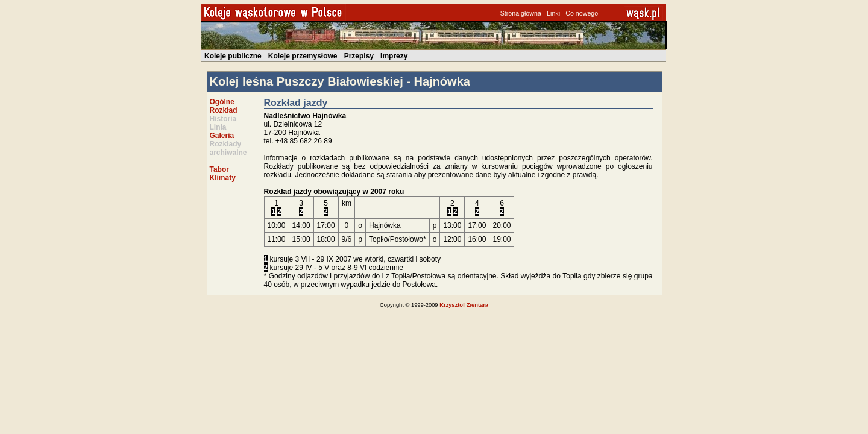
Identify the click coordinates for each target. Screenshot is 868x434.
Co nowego (582, 13)
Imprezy (394, 56)
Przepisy (359, 56)
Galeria (222, 136)
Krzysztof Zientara (464, 305)
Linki (553, 13)
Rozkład (224, 110)
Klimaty (223, 178)
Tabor (219, 169)
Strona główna (521, 13)
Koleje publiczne (233, 56)
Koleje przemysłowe (303, 56)
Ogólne (222, 102)
